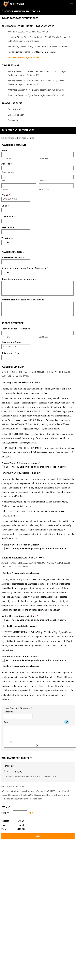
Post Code (43, 181)
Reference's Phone (11, 342)
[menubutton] (71, 4)
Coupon (5, 813)
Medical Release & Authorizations (19, 616)
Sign (6, 722)
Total (4, 829)
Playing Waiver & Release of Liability (20, 463)
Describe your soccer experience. (19, 279)
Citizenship (7, 217)
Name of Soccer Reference (16, 329)
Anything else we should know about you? (23, 300)
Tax (3, 825)
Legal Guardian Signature (17, 708)
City (3, 181)
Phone (5, 195)
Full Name (8, 712)
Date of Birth (8, 227)
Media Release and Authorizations (19, 657)
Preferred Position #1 (13, 257)
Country (5, 190)
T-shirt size (7, 238)
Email (4, 206)
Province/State (45, 190)
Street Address (8, 172)
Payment (8, 766)
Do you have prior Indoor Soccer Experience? (25, 268)
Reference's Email (11, 353)
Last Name (44, 158)
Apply (32, 813)
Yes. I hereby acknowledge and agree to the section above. (34, 467)
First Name (6, 158)
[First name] (19, 155)
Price (6, 771)
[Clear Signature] (37, 745)
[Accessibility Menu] (68, 722)
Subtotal (5, 821)
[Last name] (56, 155)
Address (6, 164)
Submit (38, 836)
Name (4, 150)
